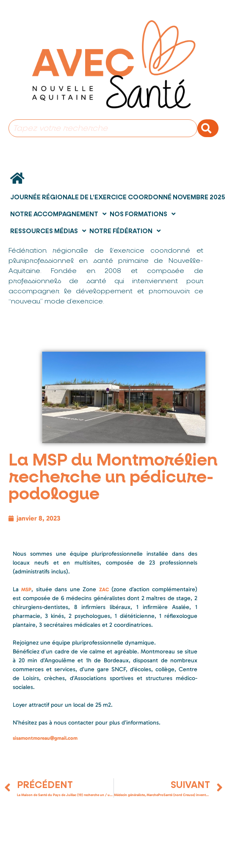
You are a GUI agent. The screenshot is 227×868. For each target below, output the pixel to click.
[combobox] (103, 128)
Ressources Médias (48, 231)
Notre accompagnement (58, 214)
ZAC (104, 590)
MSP (26, 590)
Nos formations (143, 214)
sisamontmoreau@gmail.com (45, 738)
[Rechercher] (208, 128)
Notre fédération (125, 231)
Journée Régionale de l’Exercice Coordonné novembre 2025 (118, 197)
